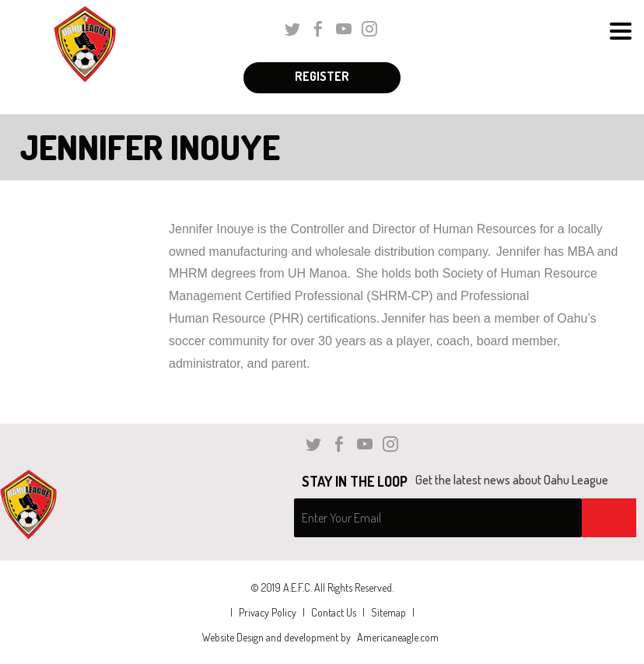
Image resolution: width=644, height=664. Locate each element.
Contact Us (334, 612)
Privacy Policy (268, 612)
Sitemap (388, 612)
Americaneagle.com (398, 637)
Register (322, 76)
